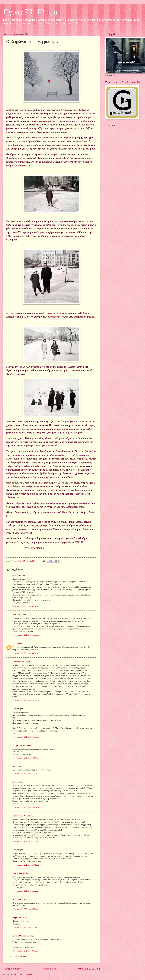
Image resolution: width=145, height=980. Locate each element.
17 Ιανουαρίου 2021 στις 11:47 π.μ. (26, 927)
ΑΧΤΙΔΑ (16, 766)
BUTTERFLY (18, 899)
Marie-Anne (17, 615)
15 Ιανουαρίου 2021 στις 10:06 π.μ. (26, 700)
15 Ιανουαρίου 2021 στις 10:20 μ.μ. (26, 807)
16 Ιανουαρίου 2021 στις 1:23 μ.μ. (25, 891)
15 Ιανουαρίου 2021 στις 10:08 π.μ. (26, 737)
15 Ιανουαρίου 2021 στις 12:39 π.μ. (26, 635)
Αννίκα (15, 782)
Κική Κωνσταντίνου (21, 745)
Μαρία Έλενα (18, 918)
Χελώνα (16, 643)
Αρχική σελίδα (49, 969)
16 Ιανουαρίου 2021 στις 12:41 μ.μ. (26, 865)
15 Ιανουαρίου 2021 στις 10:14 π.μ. (26, 758)
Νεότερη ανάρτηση (13, 969)
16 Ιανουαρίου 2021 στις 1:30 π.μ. (25, 841)
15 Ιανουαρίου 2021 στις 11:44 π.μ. (26, 773)
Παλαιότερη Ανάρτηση (88, 969)
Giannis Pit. (17, 576)
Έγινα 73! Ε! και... (33, 12)
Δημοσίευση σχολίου (18, 956)
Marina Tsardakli (20, 873)
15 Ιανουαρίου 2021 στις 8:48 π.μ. (25, 653)
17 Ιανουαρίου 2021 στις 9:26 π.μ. (25, 909)
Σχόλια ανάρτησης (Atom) (23, 974)
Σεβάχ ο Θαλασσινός (21, 936)
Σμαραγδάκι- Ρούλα (21, 816)
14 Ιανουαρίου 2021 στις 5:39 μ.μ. (25, 606)
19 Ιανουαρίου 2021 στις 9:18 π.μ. (25, 951)
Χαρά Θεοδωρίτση (20, 662)
